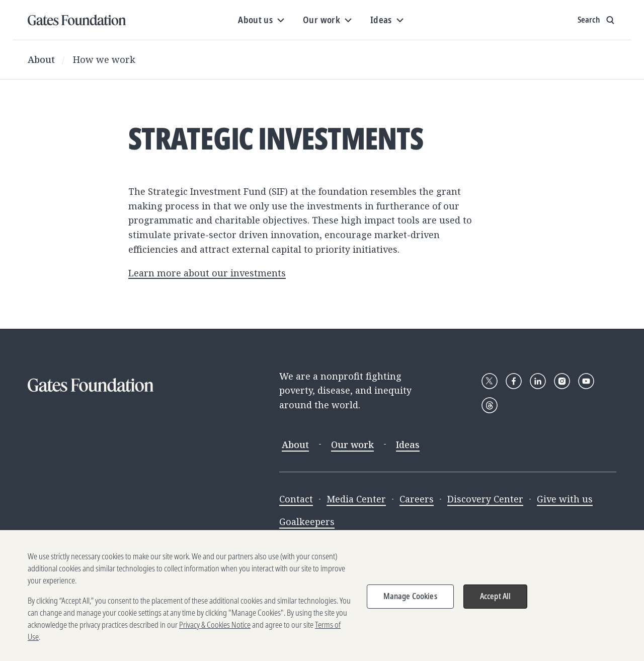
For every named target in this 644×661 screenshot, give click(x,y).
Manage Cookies (410, 601)
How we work (104, 59)
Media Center (356, 499)
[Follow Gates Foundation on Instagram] (562, 381)
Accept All (496, 601)
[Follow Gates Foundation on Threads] (490, 405)
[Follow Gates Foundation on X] (490, 381)
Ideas (408, 445)
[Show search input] (597, 20)
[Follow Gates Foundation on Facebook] (514, 381)
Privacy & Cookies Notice (215, 630)
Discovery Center (485, 499)
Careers (417, 499)
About (41, 59)
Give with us (565, 499)
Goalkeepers (307, 522)
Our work (352, 445)
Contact (296, 499)
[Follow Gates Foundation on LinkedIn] (538, 381)
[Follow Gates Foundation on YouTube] (586, 381)
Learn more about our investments (207, 273)
